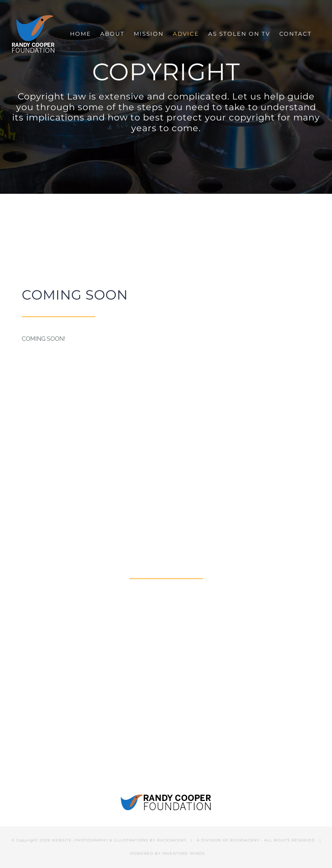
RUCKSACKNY (172, 840)
